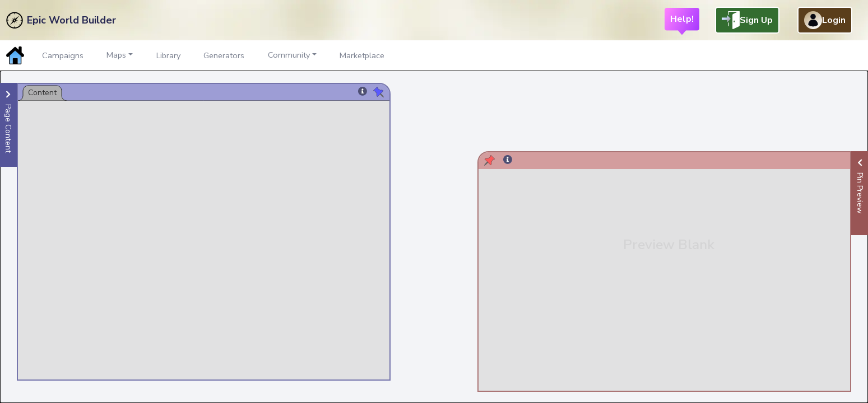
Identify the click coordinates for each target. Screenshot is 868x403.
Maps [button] (116, 55)
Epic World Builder (71, 20)
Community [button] (289, 55)
